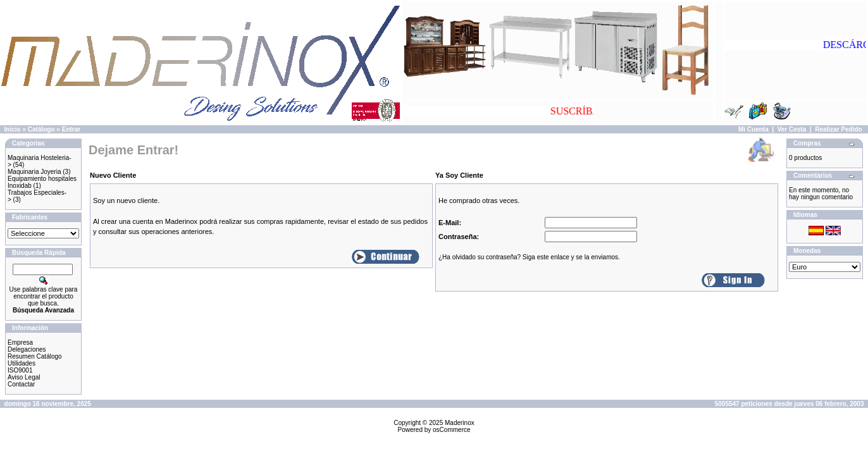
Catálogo (41, 129)
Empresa (20, 342)
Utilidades (22, 363)
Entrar (71, 129)
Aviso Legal (24, 377)
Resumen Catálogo (35, 356)
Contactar (21, 384)
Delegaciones (27, 349)
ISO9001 (20, 370)
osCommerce (451, 430)
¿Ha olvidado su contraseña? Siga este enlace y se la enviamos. (529, 257)
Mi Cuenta (753, 129)
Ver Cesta (792, 129)
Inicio (13, 129)
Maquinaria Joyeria (34, 172)
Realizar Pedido (838, 129)
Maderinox (460, 423)
